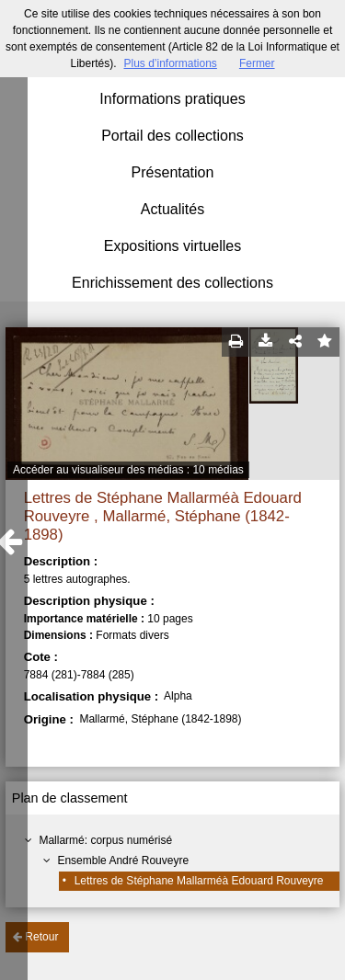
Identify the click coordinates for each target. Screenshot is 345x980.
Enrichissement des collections (172, 283)
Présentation (173, 172)
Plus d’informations (170, 63)
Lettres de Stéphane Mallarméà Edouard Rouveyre (199, 881)
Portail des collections (172, 136)
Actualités (172, 209)
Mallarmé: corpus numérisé (105, 840)
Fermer (257, 63)
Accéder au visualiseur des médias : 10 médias (128, 470)
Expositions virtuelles (172, 246)
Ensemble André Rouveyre (123, 860)
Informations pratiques (172, 99)
